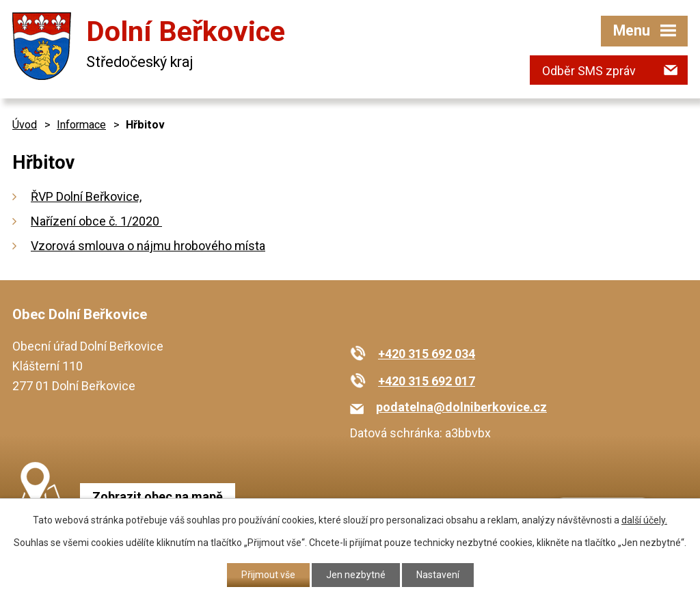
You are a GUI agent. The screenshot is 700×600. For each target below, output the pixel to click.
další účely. (644, 520)
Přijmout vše (268, 575)
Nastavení (438, 575)
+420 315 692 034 (427, 354)
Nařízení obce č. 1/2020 (96, 221)
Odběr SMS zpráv (589, 71)
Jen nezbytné (356, 575)
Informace (81, 125)
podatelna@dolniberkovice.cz (461, 407)
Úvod (25, 125)
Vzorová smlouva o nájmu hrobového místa (148, 246)
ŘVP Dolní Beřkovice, (86, 196)
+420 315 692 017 (427, 381)
